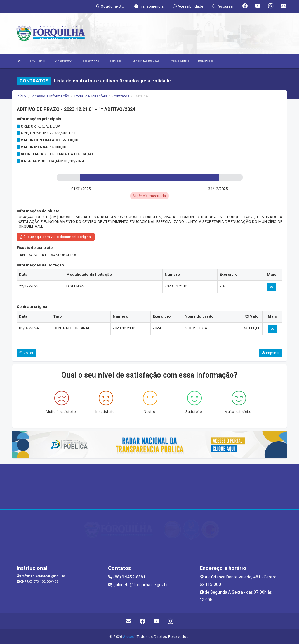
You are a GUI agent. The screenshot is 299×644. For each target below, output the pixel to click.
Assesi (129, 637)
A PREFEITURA (65, 61)
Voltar (26, 353)
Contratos (121, 96)
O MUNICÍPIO (38, 61)
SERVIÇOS (117, 61)
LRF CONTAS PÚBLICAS (147, 61)
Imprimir (271, 353)
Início (21, 96)
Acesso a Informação (51, 96)
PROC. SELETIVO (180, 61)
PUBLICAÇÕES (207, 61)
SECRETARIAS (92, 61)
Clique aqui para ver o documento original (56, 237)
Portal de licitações (91, 96)
